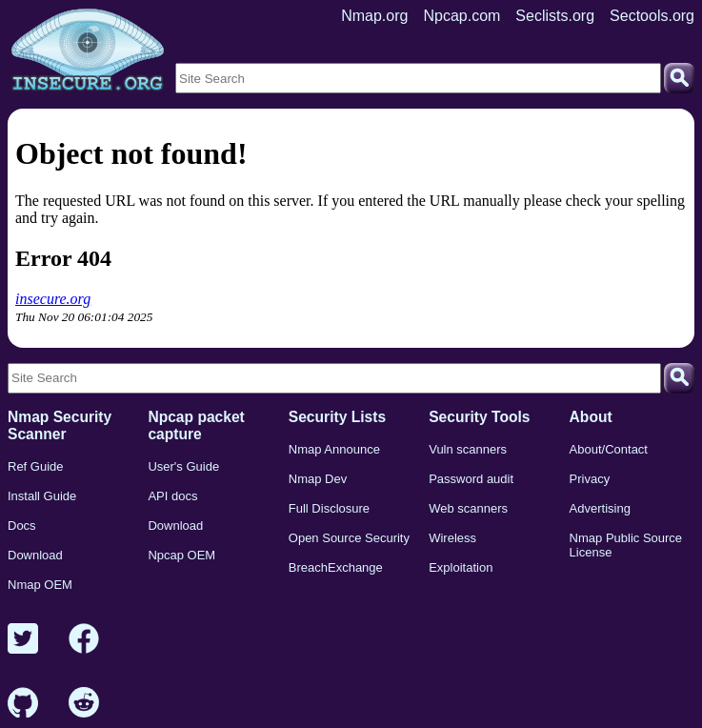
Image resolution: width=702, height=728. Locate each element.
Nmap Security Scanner (60, 425)
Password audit (471, 479)
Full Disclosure (329, 508)
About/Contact (609, 449)
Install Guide (42, 496)
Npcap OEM (181, 555)
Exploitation (461, 567)
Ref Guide (36, 466)
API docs (172, 496)
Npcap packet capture (196, 425)
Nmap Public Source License (626, 545)
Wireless (452, 538)
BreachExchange (336, 567)
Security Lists (337, 417)
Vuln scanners (468, 449)
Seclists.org (555, 16)
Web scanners (468, 508)
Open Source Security (349, 538)
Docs (22, 526)
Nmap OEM (40, 585)
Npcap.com (461, 16)
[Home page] (88, 51)
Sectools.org (652, 16)
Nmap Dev (318, 479)
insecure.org (53, 299)
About (591, 417)
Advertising (600, 508)
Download (35, 555)
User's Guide (183, 466)
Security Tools (479, 417)
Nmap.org (374, 16)
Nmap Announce (334, 449)
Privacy (590, 479)
